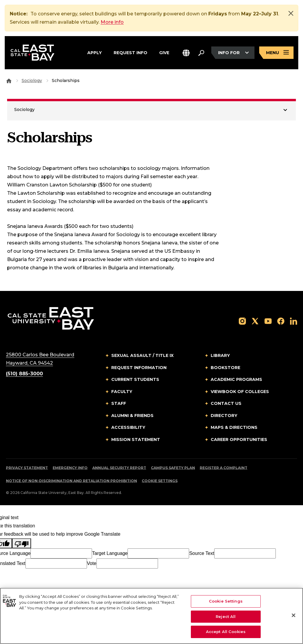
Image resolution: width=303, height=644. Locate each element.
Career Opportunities (239, 439)
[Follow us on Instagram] (242, 321)
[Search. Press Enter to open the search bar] (201, 53)
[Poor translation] (22, 543)
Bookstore (225, 368)
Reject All (226, 616)
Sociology (32, 80)
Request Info (130, 52)
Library (220, 355)
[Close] (291, 13)
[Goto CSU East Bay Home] (9, 80)
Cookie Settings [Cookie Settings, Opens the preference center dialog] (226, 601)
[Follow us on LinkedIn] (294, 321)
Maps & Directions (234, 427)
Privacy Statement (27, 468)
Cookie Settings (160, 481)
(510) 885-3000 (24, 374)
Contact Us (226, 403)
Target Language (110, 553)
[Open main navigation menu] (276, 53)
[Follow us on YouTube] (268, 321)
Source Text (202, 553)
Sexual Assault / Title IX (142, 355)
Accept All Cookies (226, 632)
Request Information (139, 368)
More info (112, 22)
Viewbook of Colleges (240, 392)
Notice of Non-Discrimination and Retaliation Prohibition (71, 481)
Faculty (122, 392)
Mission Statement (136, 439)
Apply (95, 52)
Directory (224, 416)
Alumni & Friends (132, 416)
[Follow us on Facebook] (281, 321)
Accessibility (128, 427)
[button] (186, 53)
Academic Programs (236, 379)
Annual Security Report (119, 468)
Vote (92, 563)
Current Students (135, 379)
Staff (119, 403)
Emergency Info (70, 468)
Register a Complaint (224, 468)
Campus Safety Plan (173, 468)
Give (164, 52)
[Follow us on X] (255, 321)
